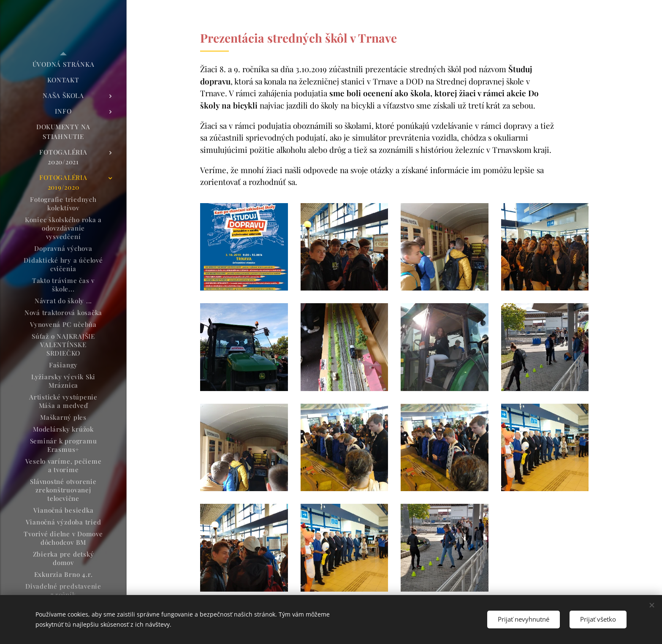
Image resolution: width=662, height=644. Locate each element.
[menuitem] (63, 64)
